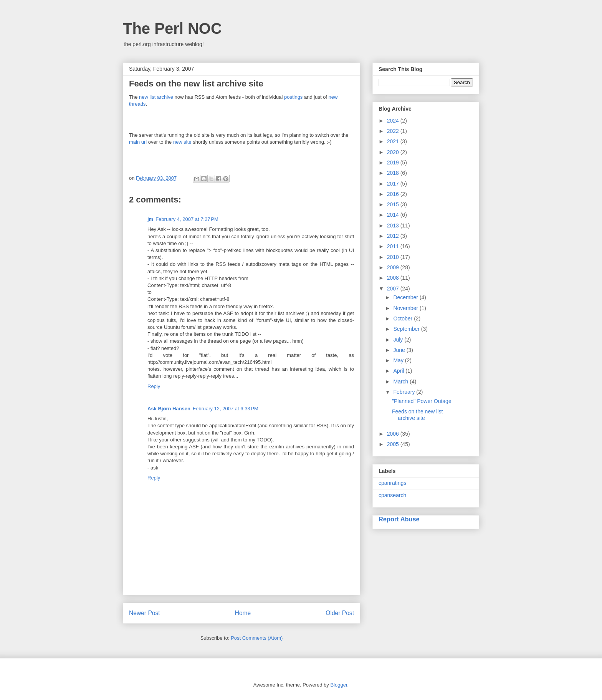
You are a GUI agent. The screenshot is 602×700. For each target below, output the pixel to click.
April (399, 371)
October (404, 318)
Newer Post (145, 613)
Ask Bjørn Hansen (169, 409)
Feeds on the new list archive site (417, 415)
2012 (394, 236)
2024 (394, 121)
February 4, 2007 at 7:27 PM (187, 219)
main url (138, 142)
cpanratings (392, 483)
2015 (394, 204)
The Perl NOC (172, 28)
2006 (394, 434)
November (406, 308)
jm (150, 219)
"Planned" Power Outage (422, 401)
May (399, 360)
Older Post (340, 613)
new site (182, 142)
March (401, 382)
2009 (394, 267)
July (399, 340)
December (406, 297)
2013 (394, 226)
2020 (394, 152)
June (400, 350)
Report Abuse (399, 519)
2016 (394, 194)
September (407, 329)
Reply (154, 386)
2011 (394, 246)
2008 (394, 278)
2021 (394, 141)
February (405, 392)
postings (293, 97)
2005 (394, 444)
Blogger (339, 685)
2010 (394, 257)
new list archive (156, 97)
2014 (394, 215)
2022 (394, 131)
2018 (394, 173)
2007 (394, 289)
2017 (394, 184)
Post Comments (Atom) (257, 638)
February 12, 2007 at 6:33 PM (226, 409)
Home (243, 613)
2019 (394, 163)
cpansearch (392, 495)
